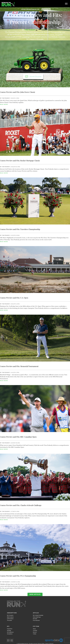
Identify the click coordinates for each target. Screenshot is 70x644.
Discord (35, 632)
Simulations (10, 634)
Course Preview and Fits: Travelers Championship (20, 229)
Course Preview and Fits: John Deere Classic (18, 92)
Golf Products (10, 619)
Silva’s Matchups (37, 617)
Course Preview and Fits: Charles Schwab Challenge (21, 505)
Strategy (9, 630)
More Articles (35, 594)
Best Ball (35, 619)
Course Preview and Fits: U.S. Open (14, 298)
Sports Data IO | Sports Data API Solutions (54, 640)
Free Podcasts (36, 620)
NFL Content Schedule (38, 615)
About (34, 629)
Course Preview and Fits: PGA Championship (18, 576)
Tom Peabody (6, 98)
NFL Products (10, 615)
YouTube (35, 630)
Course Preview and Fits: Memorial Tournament (19, 366)
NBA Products (10, 617)
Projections (10, 629)
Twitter (35, 634)
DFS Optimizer (10, 632)
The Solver (9, 620)
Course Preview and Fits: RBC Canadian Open (18, 437)
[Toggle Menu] (66, 4)
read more (4, 104)
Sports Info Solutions (10, 640)
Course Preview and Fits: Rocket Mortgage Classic (20, 161)
